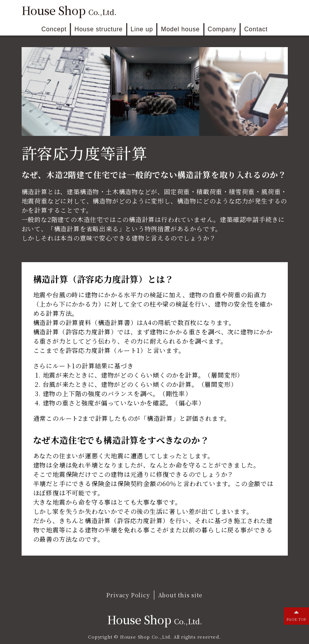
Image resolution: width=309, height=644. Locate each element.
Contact (256, 29)
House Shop (69, 11)
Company (222, 29)
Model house (180, 29)
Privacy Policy (128, 595)
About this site (180, 595)
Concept (54, 29)
